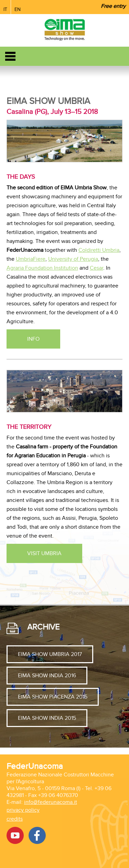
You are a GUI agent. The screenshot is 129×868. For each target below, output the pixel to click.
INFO (33, 339)
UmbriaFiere (31, 259)
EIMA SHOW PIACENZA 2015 (53, 697)
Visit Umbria (44, 553)
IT (5, 9)
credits (15, 819)
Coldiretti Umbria (99, 250)
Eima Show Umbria (48, 101)
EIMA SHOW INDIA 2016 (47, 676)
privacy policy (23, 810)
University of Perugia (73, 259)
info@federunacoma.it (51, 802)
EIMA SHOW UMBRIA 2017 (50, 654)
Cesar (96, 268)
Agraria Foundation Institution (42, 268)
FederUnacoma (35, 766)
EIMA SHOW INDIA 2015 (47, 718)
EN (18, 9)
